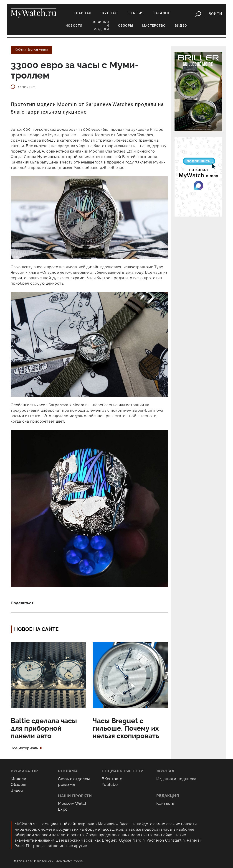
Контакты (166, 803)
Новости (74, 25)
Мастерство (154, 25)
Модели (19, 779)
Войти (215, 14)
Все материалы (25, 748)
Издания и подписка (176, 779)
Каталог (161, 13)
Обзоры (126, 25)
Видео (181, 25)
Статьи (135, 13)
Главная (82, 13)
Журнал (109, 13)
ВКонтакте (112, 779)
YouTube (110, 784)
